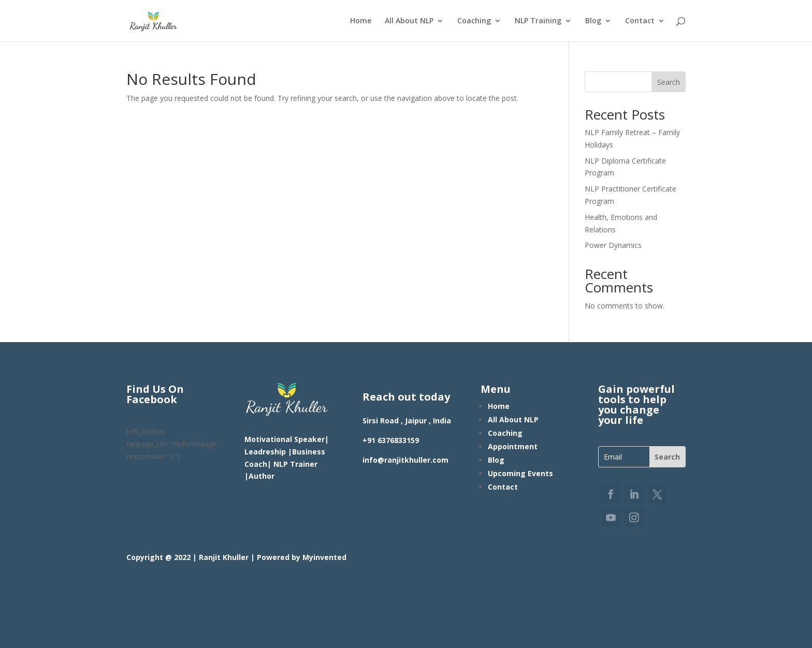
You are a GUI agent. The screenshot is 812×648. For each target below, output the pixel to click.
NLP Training (538, 21)
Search (669, 82)
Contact (640, 21)
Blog (593, 21)
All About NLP (409, 21)
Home (361, 21)
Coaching (474, 21)
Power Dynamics (613, 245)
